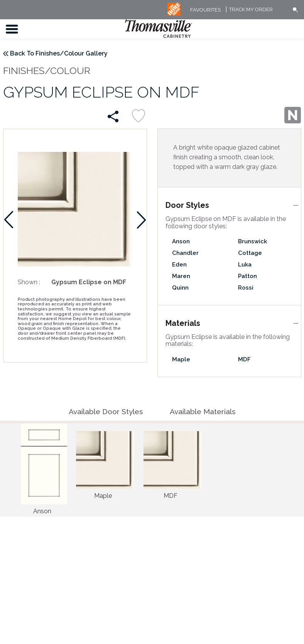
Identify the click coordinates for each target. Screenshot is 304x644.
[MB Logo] (174, 14)
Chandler (185, 253)
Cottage (250, 253)
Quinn (180, 288)
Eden (179, 265)
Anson (181, 241)
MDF (244, 359)
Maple (181, 359)
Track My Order (251, 10)
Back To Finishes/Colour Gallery (59, 53)
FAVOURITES (205, 10)
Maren (181, 276)
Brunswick (252, 241)
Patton (247, 276)
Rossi (246, 288)
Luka (245, 265)
